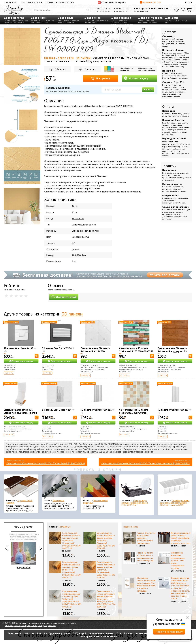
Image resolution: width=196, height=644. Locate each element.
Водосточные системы (120, 23)
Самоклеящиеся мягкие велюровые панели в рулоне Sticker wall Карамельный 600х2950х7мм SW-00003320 (72, 570)
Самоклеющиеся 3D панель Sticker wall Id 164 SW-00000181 (95, 351)
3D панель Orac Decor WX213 (173, 410)
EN (189, 2)
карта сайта (71, 623)
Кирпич (76, 249)
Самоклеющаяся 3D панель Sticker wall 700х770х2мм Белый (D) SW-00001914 (45, 463)
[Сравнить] (183, 10)
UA (186, 2)
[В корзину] (37, 356)
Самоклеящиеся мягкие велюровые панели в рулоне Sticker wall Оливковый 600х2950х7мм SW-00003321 (106, 541)
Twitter (17, 626)
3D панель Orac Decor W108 (57, 348)
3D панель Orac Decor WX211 (96, 410)
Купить (148, 89)
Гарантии (170, 166)
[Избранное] (176, 10)
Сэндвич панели (42, 23)
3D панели (43, 21)
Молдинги (35, 21)
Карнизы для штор (92, 21)
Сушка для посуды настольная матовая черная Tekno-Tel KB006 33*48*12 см (135, 503)
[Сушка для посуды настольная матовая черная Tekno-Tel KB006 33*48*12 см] (137, 487)
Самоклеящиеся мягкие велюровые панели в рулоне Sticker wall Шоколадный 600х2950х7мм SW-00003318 (72, 541)
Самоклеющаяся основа (84, 225)
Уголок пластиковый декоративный (95, 502)
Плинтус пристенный (71, 21)
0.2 (73, 243)
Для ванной (179, 21)
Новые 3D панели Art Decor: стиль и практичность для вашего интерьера (145, 557)
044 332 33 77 (103, 8)
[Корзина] (190, 10)
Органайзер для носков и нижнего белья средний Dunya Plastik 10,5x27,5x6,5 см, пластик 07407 (175, 503)
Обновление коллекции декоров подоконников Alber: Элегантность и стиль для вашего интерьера (146, 584)
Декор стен (39, 18)
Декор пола (66, 18)
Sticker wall (125, 70)
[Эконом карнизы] (59, 487)
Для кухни (169, 21)
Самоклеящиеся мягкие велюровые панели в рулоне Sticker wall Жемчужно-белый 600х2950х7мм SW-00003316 (106, 599)
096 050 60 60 (121, 8)
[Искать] (88, 10)
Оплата (168, 106)
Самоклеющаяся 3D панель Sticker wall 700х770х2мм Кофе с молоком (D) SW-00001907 (145, 463)
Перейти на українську (169, 632)
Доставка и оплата (31, 2)
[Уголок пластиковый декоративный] (98, 487)
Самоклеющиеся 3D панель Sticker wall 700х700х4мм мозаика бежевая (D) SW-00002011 (134, 414)
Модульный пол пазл (66, 23)
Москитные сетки (91, 23)
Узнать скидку (136, 78)
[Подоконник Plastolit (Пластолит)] (21, 487)
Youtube (52, 626)
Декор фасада (121, 18)
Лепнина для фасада (120, 21)
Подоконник (104, 21)
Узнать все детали (165, 275)
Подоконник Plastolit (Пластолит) (19, 502)
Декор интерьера (151, 18)
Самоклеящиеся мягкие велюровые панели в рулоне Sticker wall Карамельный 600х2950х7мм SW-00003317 (106, 570)
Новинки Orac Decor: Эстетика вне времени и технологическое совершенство (146, 538)
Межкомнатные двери (147, 21)
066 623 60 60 (121, 11)
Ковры (60, 21)
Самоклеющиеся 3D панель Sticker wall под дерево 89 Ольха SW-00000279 (172, 351)
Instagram (26, 626)
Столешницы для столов (148, 23)
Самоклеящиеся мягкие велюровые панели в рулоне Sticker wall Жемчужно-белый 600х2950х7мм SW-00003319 (72, 599)
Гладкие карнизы (10, 21)
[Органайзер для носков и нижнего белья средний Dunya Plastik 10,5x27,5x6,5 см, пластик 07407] (175, 487)
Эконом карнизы (58, 501)
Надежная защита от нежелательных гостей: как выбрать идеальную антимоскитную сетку (181, 538)
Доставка (170, 32)
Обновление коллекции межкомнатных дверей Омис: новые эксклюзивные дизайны (178, 560)
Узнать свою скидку (23, 361)
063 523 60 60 (103, 11)
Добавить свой (64, 297)
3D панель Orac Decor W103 (18, 348)
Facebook (9, 626)
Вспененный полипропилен (85, 231)
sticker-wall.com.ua (147, 70)
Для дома (172, 18)
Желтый (85, 237)
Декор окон (93, 18)
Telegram (43, 626)
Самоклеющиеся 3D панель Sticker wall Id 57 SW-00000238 (136, 350)
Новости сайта (131, 527)
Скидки (150, 2)
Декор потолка (14, 18)
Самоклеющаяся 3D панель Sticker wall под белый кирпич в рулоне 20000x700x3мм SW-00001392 (20, 414)
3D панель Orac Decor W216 (57, 410)
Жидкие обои (24, 555)
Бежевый (76, 237)
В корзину (101, 78)
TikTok (34, 626)
